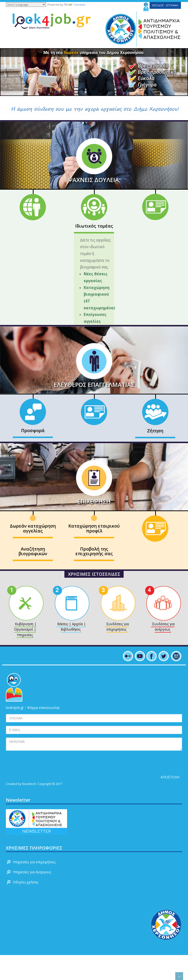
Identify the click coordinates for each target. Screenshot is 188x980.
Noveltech (29, 784)
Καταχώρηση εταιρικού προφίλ (94, 528)
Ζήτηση (155, 431)
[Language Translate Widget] (26, 5)
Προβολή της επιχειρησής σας (94, 551)
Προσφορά (33, 430)
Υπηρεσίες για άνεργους (32, 872)
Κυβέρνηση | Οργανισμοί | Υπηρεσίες (25, 629)
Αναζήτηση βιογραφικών (33, 551)
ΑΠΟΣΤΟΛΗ (170, 777)
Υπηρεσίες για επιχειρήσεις (34, 862)
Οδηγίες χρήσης (25, 882)
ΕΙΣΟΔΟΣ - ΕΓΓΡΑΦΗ (165, 5)
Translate (75, 5)
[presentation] (43, 764)
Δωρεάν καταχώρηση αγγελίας (33, 528)
